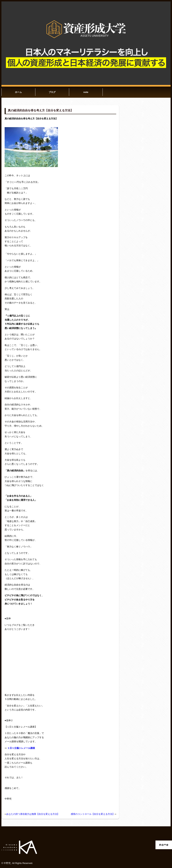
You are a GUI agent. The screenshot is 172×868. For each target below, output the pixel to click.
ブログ (52, 92)
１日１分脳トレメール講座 (21, 748)
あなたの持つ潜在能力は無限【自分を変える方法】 (33, 814)
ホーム (18, 92)
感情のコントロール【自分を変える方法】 (93, 814)
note (86, 92)
